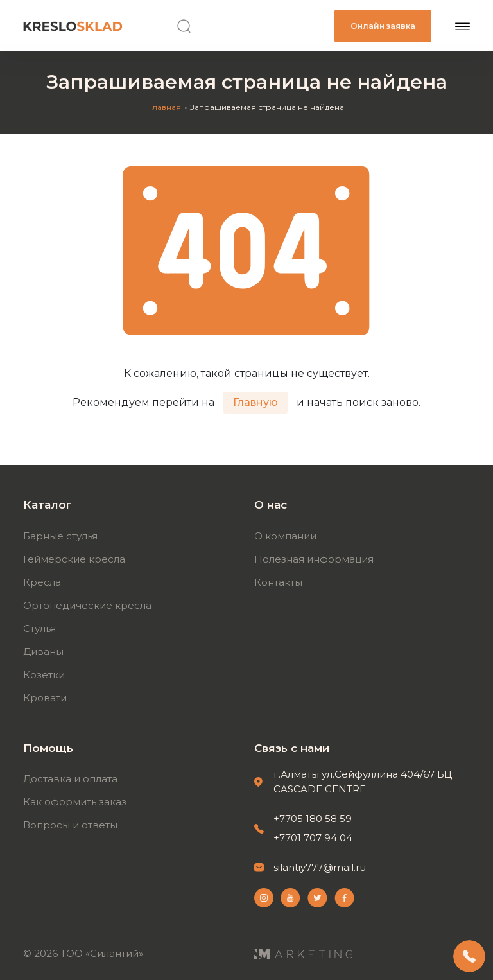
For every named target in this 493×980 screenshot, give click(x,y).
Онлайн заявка (383, 26)
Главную (255, 402)
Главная (165, 107)
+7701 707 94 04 (313, 838)
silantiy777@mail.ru (320, 867)
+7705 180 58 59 (313, 818)
